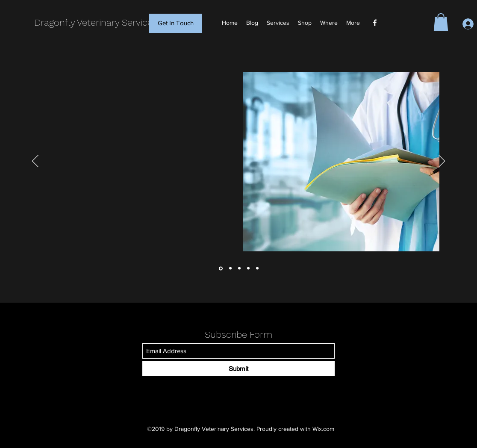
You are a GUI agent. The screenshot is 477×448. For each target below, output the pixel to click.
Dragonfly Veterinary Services (96, 22)
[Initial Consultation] (221, 268)
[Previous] (35, 162)
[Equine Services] (257, 268)
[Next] (442, 162)
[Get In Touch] (175, 23)
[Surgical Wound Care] (239, 268)
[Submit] (238, 369)
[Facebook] (375, 23)
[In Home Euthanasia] (248, 268)
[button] (441, 22)
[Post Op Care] (230, 268)
